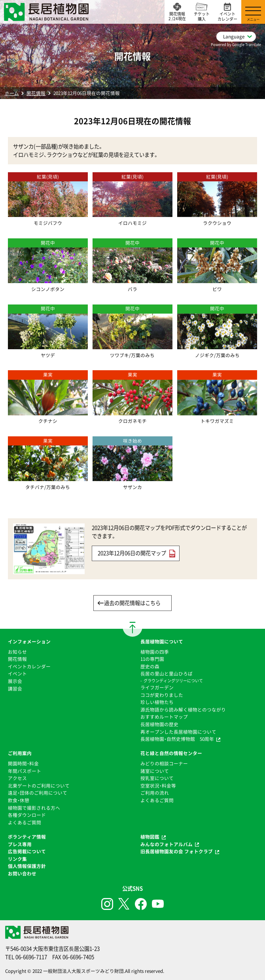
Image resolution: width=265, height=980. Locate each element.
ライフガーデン (157, 687)
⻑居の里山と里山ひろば (167, 674)
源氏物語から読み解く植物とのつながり (183, 710)
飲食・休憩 (19, 800)
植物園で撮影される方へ (34, 808)
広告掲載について (27, 851)
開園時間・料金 (23, 763)
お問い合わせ (22, 873)
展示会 (15, 681)
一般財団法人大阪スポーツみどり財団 (83, 971)
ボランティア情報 (27, 837)
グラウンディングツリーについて (173, 680)
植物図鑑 (150, 837)
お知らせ (17, 652)
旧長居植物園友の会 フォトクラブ (177, 851)
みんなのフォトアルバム (167, 844)
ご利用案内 (20, 753)
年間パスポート (25, 771)
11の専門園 (152, 659)
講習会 (15, 689)
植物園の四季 (155, 652)
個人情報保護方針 (27, 866)
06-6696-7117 (31, 957)
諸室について (155, 771)
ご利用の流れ (155, 793)
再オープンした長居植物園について (178, 732)
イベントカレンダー (29, 666)
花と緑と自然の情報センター (171, 753)
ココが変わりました (162, 695)
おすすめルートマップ (164, 717)
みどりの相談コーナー (164, 763)
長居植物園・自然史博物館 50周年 (177, 739)
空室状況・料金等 (158, 786)
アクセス (17, 778)
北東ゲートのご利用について (39, 786)
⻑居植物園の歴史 (159, 724)
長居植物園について (162, 641)
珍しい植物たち (157, 702)
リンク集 (17, 859)
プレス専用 (20, 844)
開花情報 (36, 93)
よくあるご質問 (25, 822)
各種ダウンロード (27, 815)
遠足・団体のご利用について (38, 793)
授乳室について (157, 778)
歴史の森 (150, 666)
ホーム (12, 93)
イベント (17, 674)
